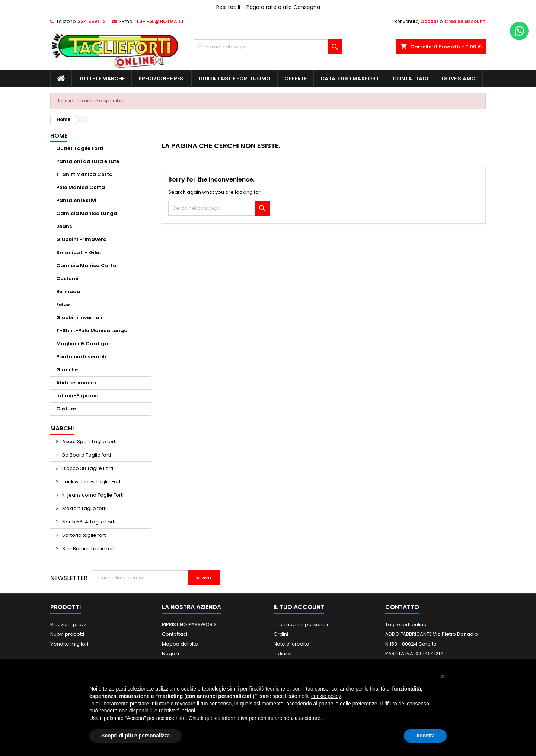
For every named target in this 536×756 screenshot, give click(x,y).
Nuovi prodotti (67, 634)
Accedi (429, 21)
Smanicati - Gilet (79, 252)
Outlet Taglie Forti (80, 148)
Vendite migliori (69, 644)
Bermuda (68, 291)
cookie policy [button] (326, 696)
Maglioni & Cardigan (84, 344)
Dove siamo (459, 79)
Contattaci (410, 79)
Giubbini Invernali (79, 318)
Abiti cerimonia (76, 383)
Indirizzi (283, 654)
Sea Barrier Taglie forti (88, 549)
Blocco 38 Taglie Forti (87, 468)
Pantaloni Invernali (81, 357)
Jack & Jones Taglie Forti (91, 482)
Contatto (402, 607)
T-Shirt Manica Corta (84, 174)
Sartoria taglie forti (84, 535)
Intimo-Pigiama (77, 396)
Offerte (296, 79)
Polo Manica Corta (81, 187)
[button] (443, 676)
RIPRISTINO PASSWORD (189, 624)
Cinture (66, 409)
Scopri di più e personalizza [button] (135, 736)
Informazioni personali (301, 624)
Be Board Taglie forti (86, 455)
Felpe (63, 305)
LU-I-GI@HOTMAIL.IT (162, 21)
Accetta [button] (425, 736)
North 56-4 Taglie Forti (88, 522)
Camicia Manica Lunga (87, 213)
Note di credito (291, 644)
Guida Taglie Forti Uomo (234, 79)
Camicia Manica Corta (86, 265)
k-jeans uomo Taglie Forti (92, 495)
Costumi (67, 278)
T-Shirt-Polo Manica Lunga (92, 331)
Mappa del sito (180, 644)
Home (59, 136)
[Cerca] (268, 47)
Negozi (170, 654)
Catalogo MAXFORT (350, 79)
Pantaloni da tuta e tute (88, 161)
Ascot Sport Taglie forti (89, 441)
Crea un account (465, 21)
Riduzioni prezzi (69, 624)
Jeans (64, 226)
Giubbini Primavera (82, 239)
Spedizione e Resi (162, 79)
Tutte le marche (102, 79)
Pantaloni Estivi (76, 200)
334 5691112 (92, 21)
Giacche (67, 370)
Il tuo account (299, 607)
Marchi (62, 428)
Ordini (281, 634)
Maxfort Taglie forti (84, 508)
